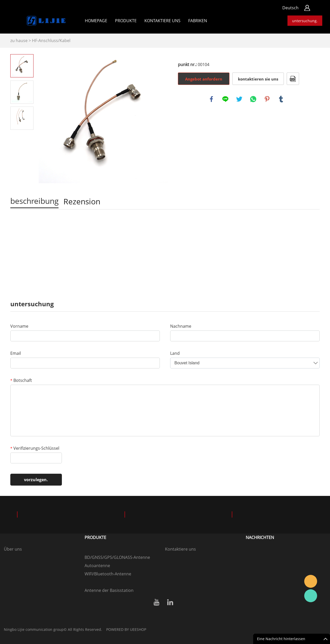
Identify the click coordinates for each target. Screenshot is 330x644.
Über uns (13, 549)
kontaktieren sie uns (258, 79)
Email (16, 353)
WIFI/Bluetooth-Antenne (108, 574)
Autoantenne (97, 566)
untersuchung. (305, 21)
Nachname (181, 326)
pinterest (267, 99)
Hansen (311, 581)
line (225, 99)
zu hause (19, 41)
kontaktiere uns (162, 21)
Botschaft (21, 380)
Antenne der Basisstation (109, 590)
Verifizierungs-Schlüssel (35, 448)
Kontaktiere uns (180, 549)
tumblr (281, 99)
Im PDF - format (293, 79)
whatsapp (253, 99)
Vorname (19, 326)
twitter (239, 99)
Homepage (96, 21)
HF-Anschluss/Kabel (51, 41)
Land (175, 353)
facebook (211, 99)
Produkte (126, 21)
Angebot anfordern (204, 79)
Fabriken (198, 21)
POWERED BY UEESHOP (126, 629)
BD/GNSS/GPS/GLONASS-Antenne (117, 557)
